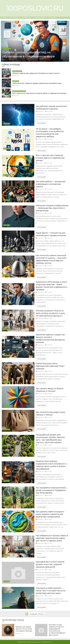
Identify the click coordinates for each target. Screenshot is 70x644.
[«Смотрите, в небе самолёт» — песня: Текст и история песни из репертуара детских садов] (18, 598)
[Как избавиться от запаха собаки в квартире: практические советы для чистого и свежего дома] (18, 547)
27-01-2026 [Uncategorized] (7, 275)
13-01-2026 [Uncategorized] (6, 581)
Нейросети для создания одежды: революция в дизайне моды (37, 83)
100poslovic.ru (35, 8)
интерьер (52, 18)
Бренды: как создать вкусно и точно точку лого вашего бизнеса (24, 629)
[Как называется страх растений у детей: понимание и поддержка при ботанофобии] (18, 497)
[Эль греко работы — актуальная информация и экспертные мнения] (18, 191)
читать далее (41, 123)
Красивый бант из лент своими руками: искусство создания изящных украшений (50, 564)
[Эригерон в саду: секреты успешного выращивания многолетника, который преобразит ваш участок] (41, 630)
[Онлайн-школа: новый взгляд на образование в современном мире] (35, 41)
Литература (26, 18)
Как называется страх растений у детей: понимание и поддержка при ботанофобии (51, 490)
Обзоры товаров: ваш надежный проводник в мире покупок (36, 73)
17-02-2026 (8, 60)
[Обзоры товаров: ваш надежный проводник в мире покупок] (6, 73)
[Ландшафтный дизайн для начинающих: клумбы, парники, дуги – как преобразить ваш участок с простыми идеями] (18, 446)
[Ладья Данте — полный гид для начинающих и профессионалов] (18, 241)
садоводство (40, 18)
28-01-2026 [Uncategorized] (7, 250)
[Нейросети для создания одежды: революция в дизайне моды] (6, 83)
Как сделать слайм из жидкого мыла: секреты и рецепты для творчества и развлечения (50, 514)
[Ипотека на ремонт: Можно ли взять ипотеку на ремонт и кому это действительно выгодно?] (18, 321)
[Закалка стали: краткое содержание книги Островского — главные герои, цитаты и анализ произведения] (18, 472)
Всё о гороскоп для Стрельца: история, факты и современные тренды (50, 158)
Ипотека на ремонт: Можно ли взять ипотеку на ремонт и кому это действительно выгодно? (50, 313)
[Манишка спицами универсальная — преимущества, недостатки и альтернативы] (18, 216)
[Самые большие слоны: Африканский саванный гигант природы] (18, 373)
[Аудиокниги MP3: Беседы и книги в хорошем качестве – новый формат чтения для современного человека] (18, 294)
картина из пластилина (19, 91)
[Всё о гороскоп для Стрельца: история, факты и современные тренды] (18, 166)
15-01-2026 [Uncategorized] (6, 555)
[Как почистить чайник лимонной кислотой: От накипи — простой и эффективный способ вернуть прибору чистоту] (18, 266)
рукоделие (14, 18)
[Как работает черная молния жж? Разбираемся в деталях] (18, 115)
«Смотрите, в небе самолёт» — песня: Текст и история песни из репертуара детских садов (50, 591)
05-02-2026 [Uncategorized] (7, 200)
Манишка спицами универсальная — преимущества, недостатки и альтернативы (52, 208)
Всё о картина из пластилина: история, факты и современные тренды (39, 93)
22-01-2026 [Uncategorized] (7, 329)
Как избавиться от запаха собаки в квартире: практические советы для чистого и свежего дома (52, 538)
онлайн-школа (7, 49)
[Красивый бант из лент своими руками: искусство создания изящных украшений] (18, 573)
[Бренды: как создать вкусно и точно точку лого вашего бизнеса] (8, 630)
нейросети (16, 81)
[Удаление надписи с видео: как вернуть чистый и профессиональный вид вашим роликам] (18, 347)
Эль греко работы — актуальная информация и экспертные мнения (50, 184)
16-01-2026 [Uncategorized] (6, 454)
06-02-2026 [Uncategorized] (7, 149)
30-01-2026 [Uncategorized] (7, 225)
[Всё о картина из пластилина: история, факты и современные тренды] (6, 93)
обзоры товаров (17, 71)
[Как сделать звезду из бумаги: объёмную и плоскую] (18, 397)
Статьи (4, 18)
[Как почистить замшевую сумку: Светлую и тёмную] (18, 421)
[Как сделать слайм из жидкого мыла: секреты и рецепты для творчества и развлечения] (18, 521)
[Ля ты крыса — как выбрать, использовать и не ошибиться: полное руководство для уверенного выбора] (18, 140)
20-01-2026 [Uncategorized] (7, 382)
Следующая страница (37, 614)
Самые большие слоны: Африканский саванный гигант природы (50, 366)
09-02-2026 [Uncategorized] (7, 124)
